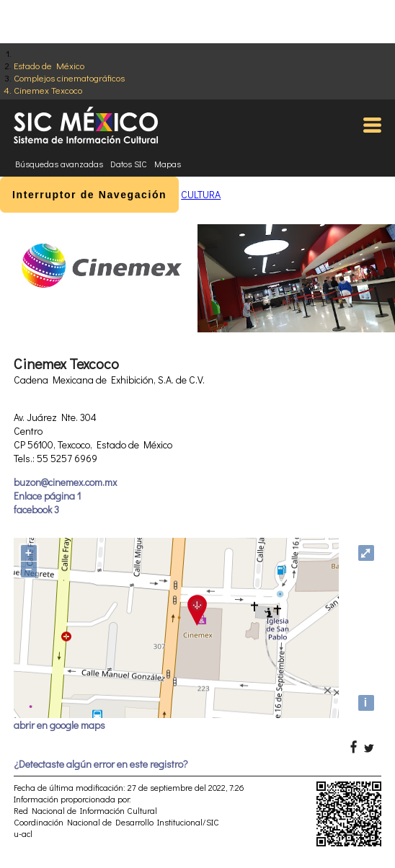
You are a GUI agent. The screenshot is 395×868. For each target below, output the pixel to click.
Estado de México (49, 65)
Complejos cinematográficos (69, 77)
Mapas (168, 164)
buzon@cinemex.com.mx (65, 482)
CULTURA (201, 194)
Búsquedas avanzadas (59, 164)
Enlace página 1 (47, 496)
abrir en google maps (59, 725)
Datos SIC (129, 164)
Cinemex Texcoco (48, 90)
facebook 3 (36, 509)
